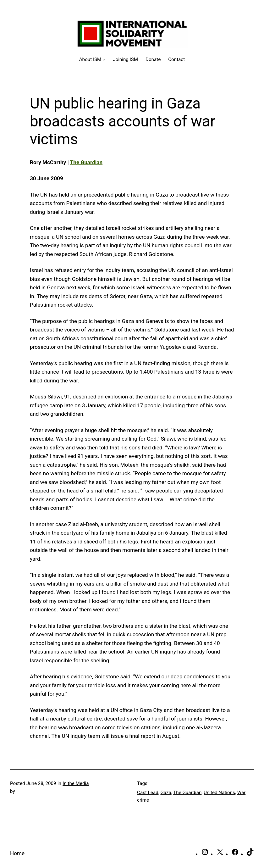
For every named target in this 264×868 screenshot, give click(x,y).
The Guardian (86, 162)
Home (17, 853)
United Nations (219, 793)
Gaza (166, 793)
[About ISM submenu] (92, 59)
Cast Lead (148, 793)
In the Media (76, 783)
